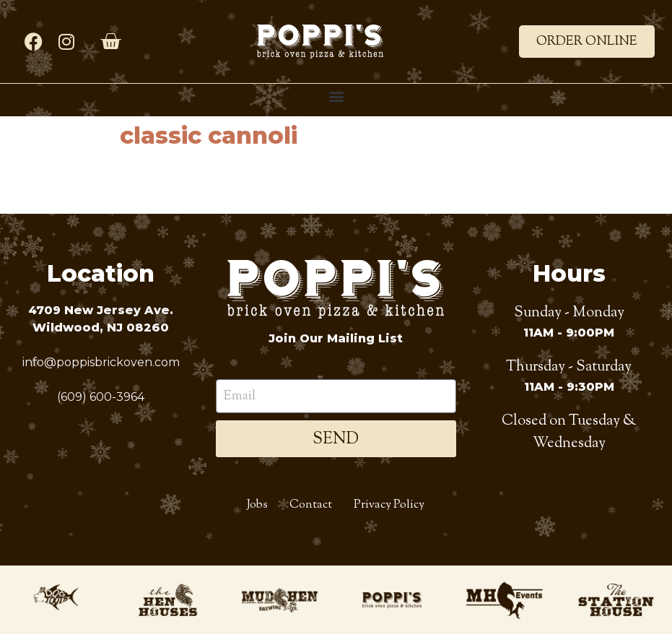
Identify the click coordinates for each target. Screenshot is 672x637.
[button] (336, 96)
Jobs (257, 507)
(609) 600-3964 (101, 397)
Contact (311, 507)
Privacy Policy (389, 507)
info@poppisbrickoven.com (101, 362)
